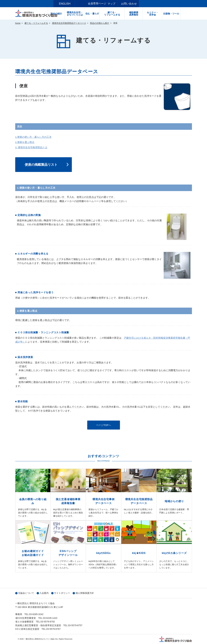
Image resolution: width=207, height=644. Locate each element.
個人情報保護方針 (85, 593)
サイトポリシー (62, 593)
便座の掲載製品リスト (41, 165)
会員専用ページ (97, 4)
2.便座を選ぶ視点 (25, 142)
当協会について (26, 593)
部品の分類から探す (100, 23)
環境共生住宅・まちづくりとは (86, 14)
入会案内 (44, 593)
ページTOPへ (103, 425)
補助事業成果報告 (145, 14)
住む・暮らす (104, 14)
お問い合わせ (141, 4)
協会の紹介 (68, 14)
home (18, 23)
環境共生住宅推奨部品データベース (69, 23)
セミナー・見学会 (164, 14)
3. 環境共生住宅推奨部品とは (31, 147)
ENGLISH (76, 4)
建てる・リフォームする (124, 14)
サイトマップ (119, 4)
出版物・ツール (183, 14)
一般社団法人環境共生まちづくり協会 (37, 13)
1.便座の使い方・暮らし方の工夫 (33, 137)
